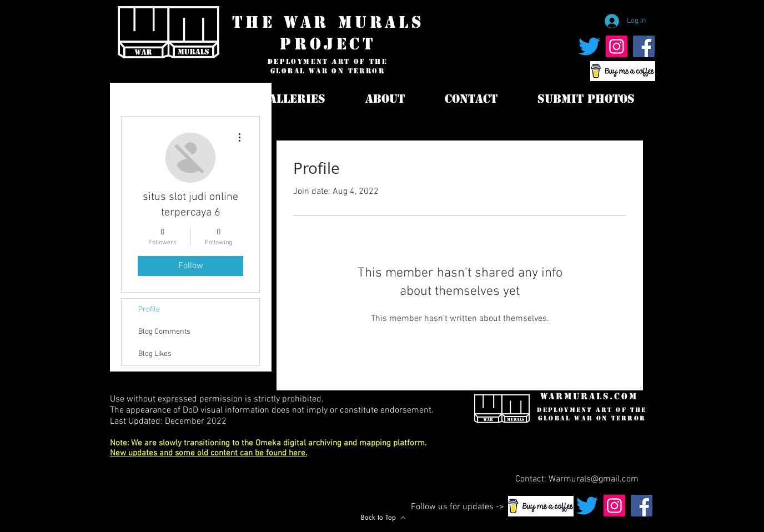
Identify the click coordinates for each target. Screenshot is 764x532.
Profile (149, 310)
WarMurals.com (589, 396)
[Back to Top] (383, 517)
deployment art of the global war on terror (328, 66)
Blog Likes (155, 354)
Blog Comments (164, 332)
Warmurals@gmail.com (594, 479)
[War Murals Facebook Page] (644, 46)
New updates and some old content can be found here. (208, 453)
